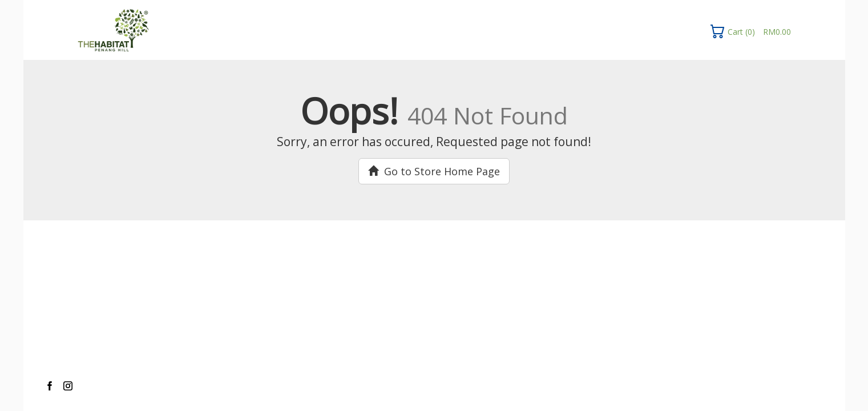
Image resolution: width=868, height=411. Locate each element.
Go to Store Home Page (434, 171)
